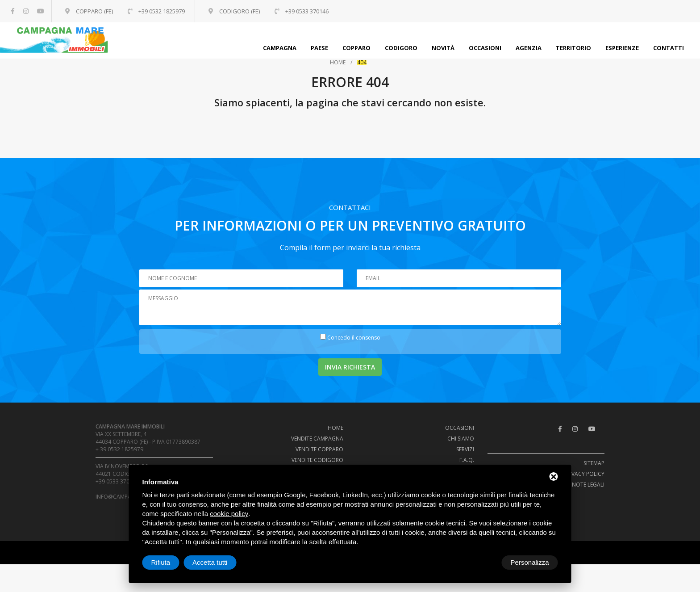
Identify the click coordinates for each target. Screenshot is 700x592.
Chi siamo (461, 439)
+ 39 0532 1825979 (119, 449)
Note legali (588, 485)
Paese (319, 48)
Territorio (573, 48)
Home (338, 63)
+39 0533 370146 (117, 481)
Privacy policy (584, 474)
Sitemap (594, 463)
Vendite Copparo (319, 449)
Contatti (669, 48)
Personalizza (171, 562)
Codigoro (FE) (244, 11)
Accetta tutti (531, 562)
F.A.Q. (467, 460)
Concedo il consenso (354, 338)
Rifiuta (482, 562)
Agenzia (529, 48)
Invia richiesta (350, 367)
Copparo (356, 48)
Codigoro (401, 48)
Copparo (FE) (95, 11)
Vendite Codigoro (317, 460)
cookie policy (229, 514)
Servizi (465, 449)
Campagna (280, 48)
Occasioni (485, 48)
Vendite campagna (317, 439)
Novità (443, 48)
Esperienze (622, 48)
